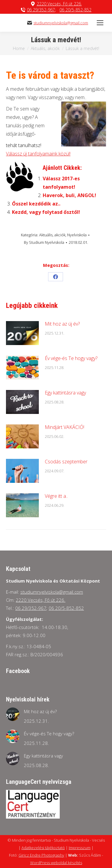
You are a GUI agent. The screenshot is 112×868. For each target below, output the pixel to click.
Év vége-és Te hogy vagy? (71, 358)
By (44, 242)
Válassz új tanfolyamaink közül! (38, 154)
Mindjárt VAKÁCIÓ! (65, 427)
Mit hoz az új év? (62, 324)
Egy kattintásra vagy (65, 393)
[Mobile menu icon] (100, 23)
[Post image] (22, 333)
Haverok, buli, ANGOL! (69, 195)
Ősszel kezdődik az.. (36, 204)
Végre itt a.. (56, 496)
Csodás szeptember (66, 462)
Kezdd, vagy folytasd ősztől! (46, 212)
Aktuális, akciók (52, 235)
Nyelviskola (77, 235)
